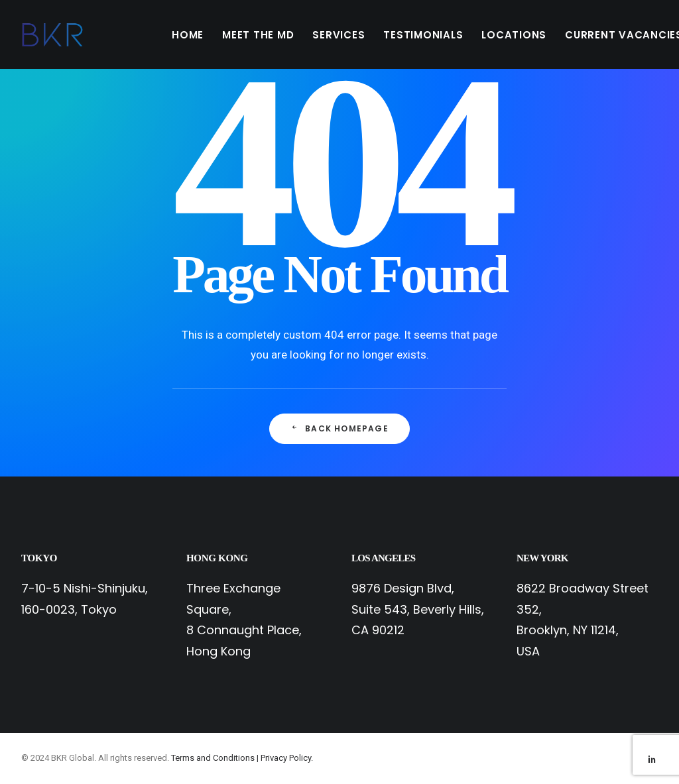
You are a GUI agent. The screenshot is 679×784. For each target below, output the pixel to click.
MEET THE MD (258, 35)
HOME (188, 35)
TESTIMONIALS (423, 35)
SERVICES (339, 35)
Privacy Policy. (287, 758)
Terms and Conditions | (216, 758)
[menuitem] (188, 34)
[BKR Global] (52, 34)
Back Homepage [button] (339, 428)
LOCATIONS (514, 35)
